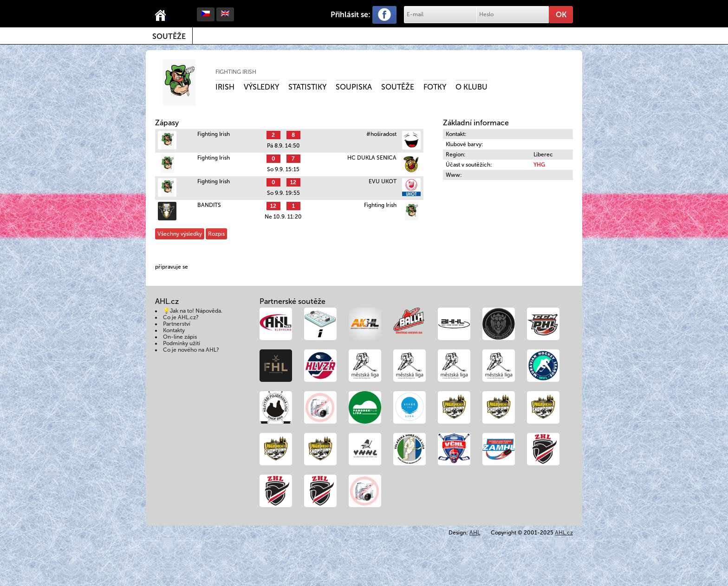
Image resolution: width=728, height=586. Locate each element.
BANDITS (209, 205)
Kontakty (174, 330)
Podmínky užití (182, 343)
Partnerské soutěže (292, 301)
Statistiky (307, 87)
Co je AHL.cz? (181, 317)
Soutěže (169, 36)
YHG (539, 165)
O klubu (471, 87)
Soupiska (354, 87)
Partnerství (177, 324)
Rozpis (216, 234)
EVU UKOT (383, 181)
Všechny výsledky (180, 234)
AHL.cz (564, 533)
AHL (475, 533)
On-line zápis (180, 337)
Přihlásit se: (351, 15)
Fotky (435, 87)
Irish (225, 87)
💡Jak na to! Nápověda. (193, 311)
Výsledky (261, 87)
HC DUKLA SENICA (372, 158)
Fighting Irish (236, 72)
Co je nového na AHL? (191, 350)
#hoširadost (381, 134)
